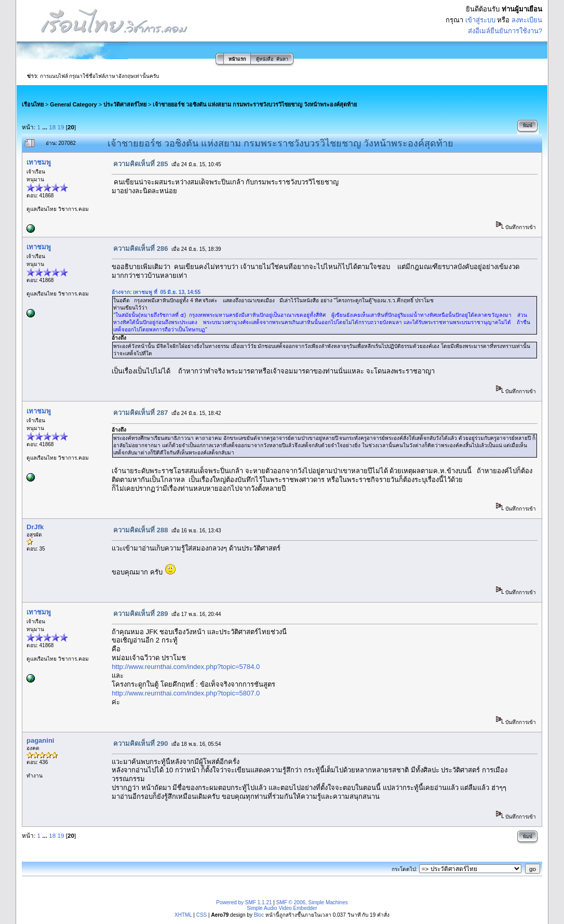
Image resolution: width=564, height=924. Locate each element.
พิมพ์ (528, 126)
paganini (40, 740)
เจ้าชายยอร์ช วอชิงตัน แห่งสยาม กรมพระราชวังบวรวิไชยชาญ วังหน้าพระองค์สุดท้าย (255, 104)
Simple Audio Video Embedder (282, 908)
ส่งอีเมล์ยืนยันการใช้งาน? (505, 31)
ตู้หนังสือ (265, 59)
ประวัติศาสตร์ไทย (125, 104)
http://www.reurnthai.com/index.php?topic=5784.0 (186, 667)
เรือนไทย (33, 104)
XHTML (183, 915)
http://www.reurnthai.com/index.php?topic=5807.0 (186, 693)
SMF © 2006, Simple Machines (312, 902)
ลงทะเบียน (527, 20)
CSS (202, 915)
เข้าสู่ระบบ (480, 20)
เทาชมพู (39, 162)
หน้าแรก (237, 59)
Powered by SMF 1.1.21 (244, 902)
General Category (73, 104)
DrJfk (35, 527)
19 (61, 127)
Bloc (259, 915)
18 (52, 127)
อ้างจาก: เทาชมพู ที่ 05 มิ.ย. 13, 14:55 (156, 292)
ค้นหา (282, 59)
